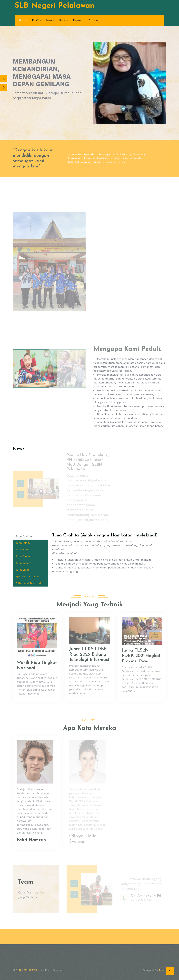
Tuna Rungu (23, 543)
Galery (63, 20)
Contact (94, 20)
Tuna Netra (23, 550)
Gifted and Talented (28, 583)
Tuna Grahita (24, 536)
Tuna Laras (23, 570)
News (50, 20)
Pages (77, 20)
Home (23, 20)
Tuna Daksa (23, 556)
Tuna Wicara (23, 563)
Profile (37, 20)
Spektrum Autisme (28, 576)
